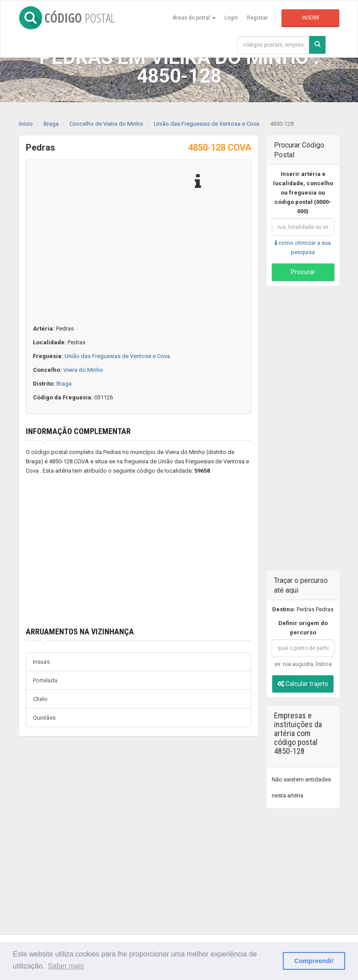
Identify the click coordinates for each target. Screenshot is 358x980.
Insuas (41, 662)
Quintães (44, 718)
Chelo (40, 699)
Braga (64, 384)
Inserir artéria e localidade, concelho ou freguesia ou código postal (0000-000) (303, 193)
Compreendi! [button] (314, 961)
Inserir (310, 18)
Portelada (45, 680)
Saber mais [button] (66, 966)
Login (231, 18)
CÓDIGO (67, 18)
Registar (257, 18)
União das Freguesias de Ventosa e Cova (117, 356)
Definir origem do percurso (303, 628)
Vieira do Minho (83, 370)
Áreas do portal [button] (194, 18)
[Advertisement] (139, 551)
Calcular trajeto (303, 684)
